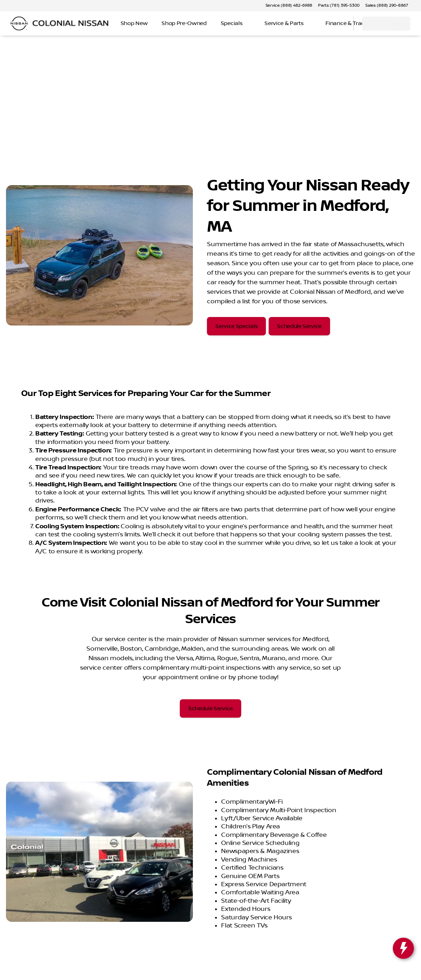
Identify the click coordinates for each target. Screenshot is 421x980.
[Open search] (339, 24)
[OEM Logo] (19, 24)
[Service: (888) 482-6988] (289, 6)
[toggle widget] (403, 948)
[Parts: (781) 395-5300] (339, 6)
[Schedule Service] (299, 326)
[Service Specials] (236, 326)
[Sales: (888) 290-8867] (387, 6)
